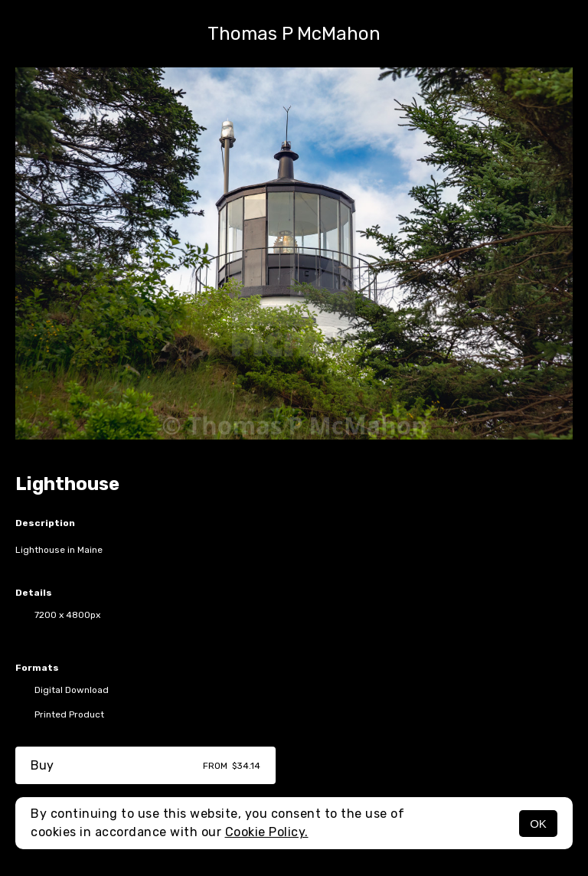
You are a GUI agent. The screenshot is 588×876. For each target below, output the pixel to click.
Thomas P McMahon (294, 34)
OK (538, 824)
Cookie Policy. (267, 832)
